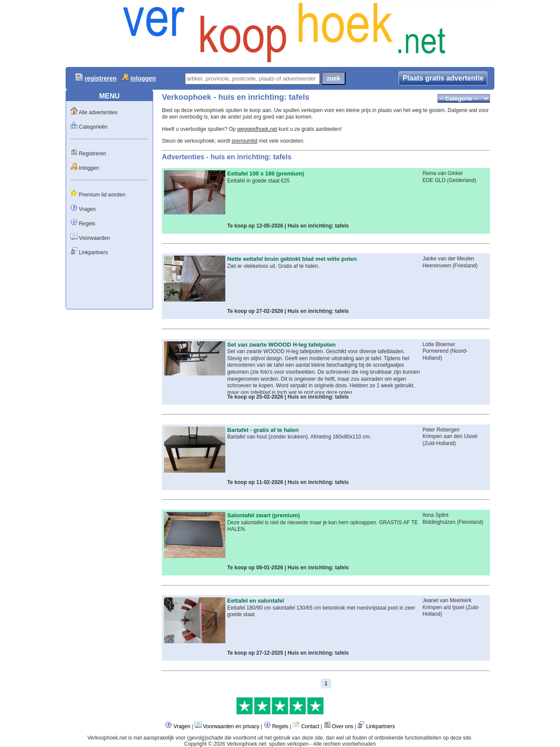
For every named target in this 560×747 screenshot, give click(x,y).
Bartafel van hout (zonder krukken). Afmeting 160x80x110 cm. (299, 437)
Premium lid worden (102, 195)
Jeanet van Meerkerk (447, 600)
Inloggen (89, 168)
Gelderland (462, 180)
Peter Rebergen (441, 430)
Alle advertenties (98, 112)
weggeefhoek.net (257, 129)
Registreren (92, 154)
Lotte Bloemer (439, 344)
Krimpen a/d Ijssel (443, 607)
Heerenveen (437, 266)
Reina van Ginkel (443, 173)
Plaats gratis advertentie (443, 78)
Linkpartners (93, 253)
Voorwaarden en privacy (231, 726)
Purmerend (436, 351)
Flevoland (470, 522)
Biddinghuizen (439, 522)
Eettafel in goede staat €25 (258, 181)
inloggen (143, 78)
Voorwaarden (94, 238)
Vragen (87, 209)
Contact (310, 726)
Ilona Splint (436, 515)
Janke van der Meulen (448, 259)
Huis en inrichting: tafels (318, 226)
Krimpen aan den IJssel (450, 436)
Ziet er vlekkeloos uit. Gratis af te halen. (273, 266)
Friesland (465, 266)
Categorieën (93, 127)
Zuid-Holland (439, 443)
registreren (100, 78)
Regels (87, 224)
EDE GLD (434, 180)
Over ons (343, 726)
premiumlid (244, 141)
